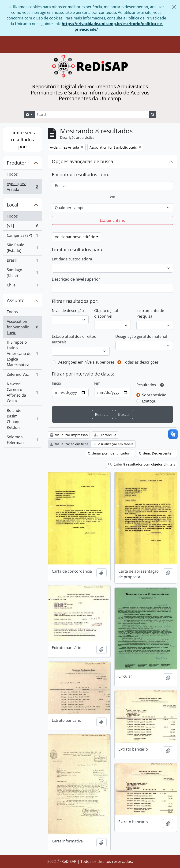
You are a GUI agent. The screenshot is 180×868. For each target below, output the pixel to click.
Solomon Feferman (22, 440)
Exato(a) (149, 401)
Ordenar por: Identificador (109, 453)
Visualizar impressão (69, 435)
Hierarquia (105, 435)
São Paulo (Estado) (22, 248)
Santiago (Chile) (22, 273)
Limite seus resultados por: (23, 140)
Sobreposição (154, 395)
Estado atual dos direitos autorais (74, 339)
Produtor (17, 163)
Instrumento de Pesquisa (150, 313)
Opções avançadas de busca (82, 161)
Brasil (22, 261)
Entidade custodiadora (72, 259)
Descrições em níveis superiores (86, 362)
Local (12, 205)
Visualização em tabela (113, 444)
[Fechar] (174, 7)
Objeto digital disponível (106, 313)
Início (56, 383)
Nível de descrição (68, 311)
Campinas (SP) (22, 236)
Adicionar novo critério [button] (75, 237)
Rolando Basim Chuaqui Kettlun (22, 419)
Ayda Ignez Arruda (22, 187)
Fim (97, 383)
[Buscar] (112, 186)
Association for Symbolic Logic (22, 327)
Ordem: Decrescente (156, 453)
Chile (22, 286)
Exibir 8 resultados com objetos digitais (142, 464)
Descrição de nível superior (76, 279)
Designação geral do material (141, 336)
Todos (12, 174)
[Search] (92, 115)
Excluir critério (113, 220)
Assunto (16, 300)
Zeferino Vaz (22, 375)
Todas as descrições (141, 362)
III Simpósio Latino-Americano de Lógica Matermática (22, 353)
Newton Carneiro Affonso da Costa (22, 392)
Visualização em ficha (69, 444)
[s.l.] (22, 227)
